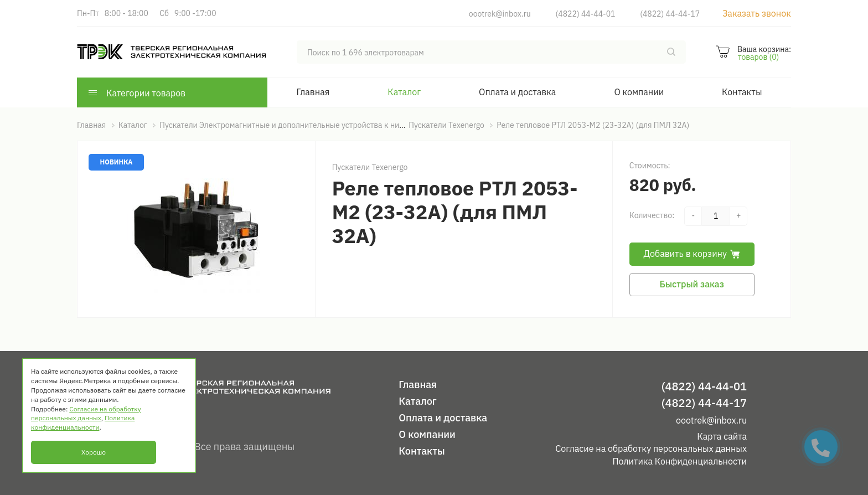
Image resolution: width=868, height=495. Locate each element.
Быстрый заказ (692, 284)
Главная (313, 92)
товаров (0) (758, 57)
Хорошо (94, 452)
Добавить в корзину (692, 254)
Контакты (742, 92)
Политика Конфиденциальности (680, 461)
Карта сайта (722, 436)
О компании (639, 92)
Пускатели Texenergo (370, 167)
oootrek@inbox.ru (500, 14)
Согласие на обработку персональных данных (651, 448)
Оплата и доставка (517, 92)
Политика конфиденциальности (83, 422)
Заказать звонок (757, 13)
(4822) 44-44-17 (670, 14)
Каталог (404, 92)
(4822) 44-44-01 (586, 14)
